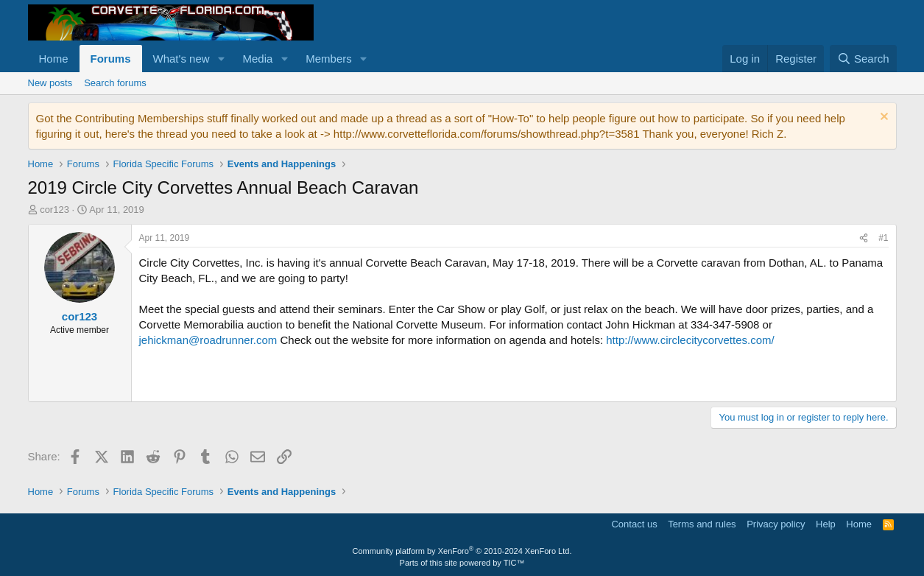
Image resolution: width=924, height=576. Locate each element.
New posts (50, 83)
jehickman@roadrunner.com (208, 340)
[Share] (864, 238)
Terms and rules (702, 524)
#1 (883, 238)
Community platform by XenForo (462, 551)
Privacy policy (776, 524)
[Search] (863, 59)
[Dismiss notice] (882, 118)
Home (54, 59)
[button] (221, 59)
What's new (181, 59)
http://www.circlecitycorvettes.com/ (690, 340)
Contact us (634, 524)
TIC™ (514, 563)
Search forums (115, 83)
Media (257, 59)
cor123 (54, 210)
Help (826, 524)
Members (329, 59)
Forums (111, 59)
